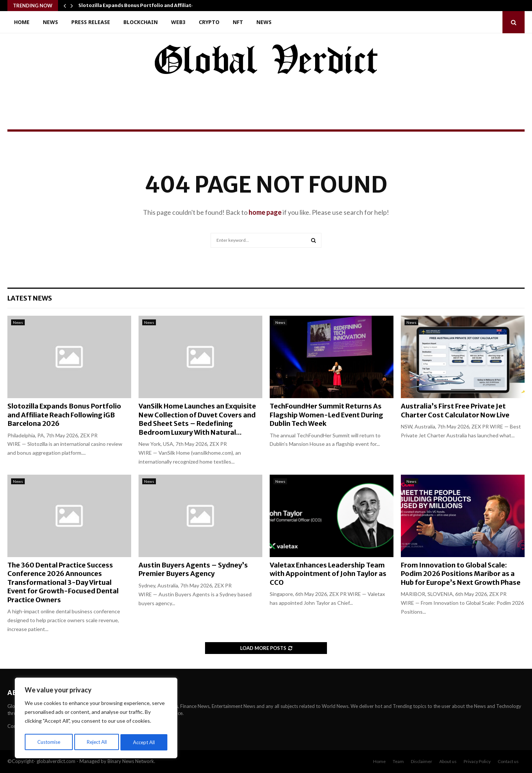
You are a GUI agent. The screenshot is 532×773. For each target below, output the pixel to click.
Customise (48, 742)
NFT (238, 22)
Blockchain (141, 22)
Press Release (91, 22)
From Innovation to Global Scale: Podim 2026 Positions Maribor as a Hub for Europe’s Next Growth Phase (461, 574)
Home (22, 22)
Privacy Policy (477, 761)
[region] (96, 719)
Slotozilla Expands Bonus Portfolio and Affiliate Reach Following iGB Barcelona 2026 (64, 415)
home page (265, 212)
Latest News (30, 298)
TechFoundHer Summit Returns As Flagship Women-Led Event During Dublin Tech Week (326, 415)
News (50, 22)
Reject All (97, 742)
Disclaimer (422, 761)
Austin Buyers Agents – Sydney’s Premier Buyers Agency (193, 569)
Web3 (178, 22)
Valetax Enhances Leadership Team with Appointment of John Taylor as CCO (328, 574)
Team (398, 761)
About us (448, 761)
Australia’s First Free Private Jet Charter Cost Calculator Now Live (455, 410)
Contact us (508, 761)
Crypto (209, 22)
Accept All (145, 742)
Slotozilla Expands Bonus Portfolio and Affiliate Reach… (146, 5)
